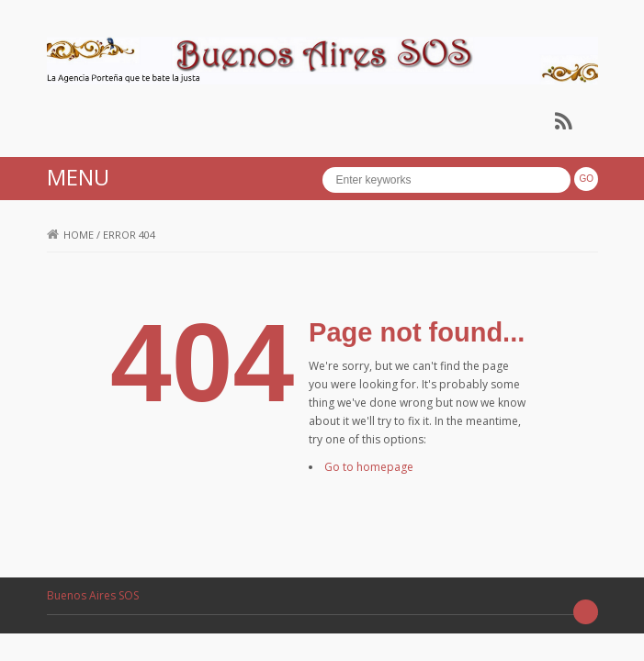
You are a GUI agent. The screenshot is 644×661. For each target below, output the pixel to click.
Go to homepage (369, 467)
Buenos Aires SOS (93, 595)
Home (70, 235)
